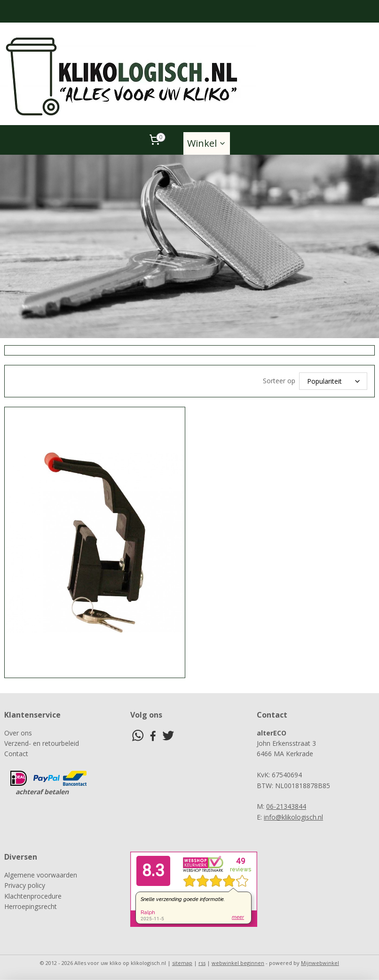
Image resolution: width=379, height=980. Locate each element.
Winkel (207, 143)
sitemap (182, 963)
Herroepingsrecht (31, 906)
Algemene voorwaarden (41, 875)
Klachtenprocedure (33, 896)
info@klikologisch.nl (293, 817)
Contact (16, 754)
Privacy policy (25, 885)
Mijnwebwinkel (320, 963)
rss (202, 963)
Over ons (18, 733)
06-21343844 (286, 806)
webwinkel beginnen (238, 963)
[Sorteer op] (333, 381)
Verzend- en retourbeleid (42, 743)
